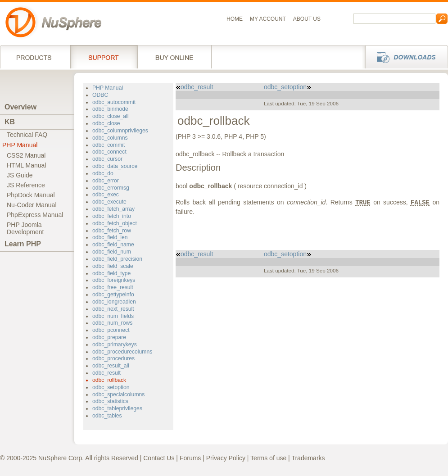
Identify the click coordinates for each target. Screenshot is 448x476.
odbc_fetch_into (112, 216)
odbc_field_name (113, 245)
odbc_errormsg (111, 188)
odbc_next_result (113, 309)
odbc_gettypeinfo (113, 295)
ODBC (100, 95)
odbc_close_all (111, 116)
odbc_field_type (111, 273)
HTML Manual (26, 165)
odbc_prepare (109, 337)
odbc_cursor (107, 159)
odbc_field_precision (117, 259)
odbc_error (106, 181)
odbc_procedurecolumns (122, 352)
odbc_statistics (110, 401)
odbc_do (103, 173)
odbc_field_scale (113, 266)
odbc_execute (109, 202)
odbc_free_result (113, 287)
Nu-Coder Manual (32, 205)
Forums (190, 458)
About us (307, 19)
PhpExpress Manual (35, 215)
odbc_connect (109, 152)
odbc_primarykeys (115, 345)
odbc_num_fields (113, 316)
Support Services (104, 57)
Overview (20, 107)
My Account (268, 19)
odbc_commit (109, 145)
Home (235, 19)
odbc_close (106, 123)
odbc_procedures (113, 358)
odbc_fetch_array (113, 209)
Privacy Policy (226, 458)
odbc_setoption (111, 387)
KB (10, 122)
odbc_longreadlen (114, 302)
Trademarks (308, 458)
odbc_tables (107, 416)
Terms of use (268, 458)
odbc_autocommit (114, 102)
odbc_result (106, 373)
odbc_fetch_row (112, 231)
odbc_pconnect (111, 330)
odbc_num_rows (112, 323)
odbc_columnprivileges (120, 131)
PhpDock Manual (31, 195)
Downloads (404, 57)
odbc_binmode (110, 109)
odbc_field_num (112, 252)
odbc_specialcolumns (118, 394)
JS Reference (26, 185)
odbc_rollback (109, 380)
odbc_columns (110, 138)
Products (35, 57)
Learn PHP (23, 244)
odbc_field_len (110, 237)
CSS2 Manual (26, 155)
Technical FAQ (27, 135)
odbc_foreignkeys (114, 280)
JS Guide (20, 175)
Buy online (174, 57)
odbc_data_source (115, 166)
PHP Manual (20, 145)
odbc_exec (106, 195)
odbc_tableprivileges (117, 408)
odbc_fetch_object (115, 223)
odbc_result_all (111, 366)
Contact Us (159, 458)
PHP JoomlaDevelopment (25, 228)
